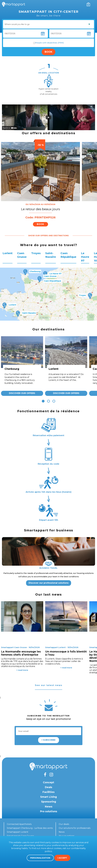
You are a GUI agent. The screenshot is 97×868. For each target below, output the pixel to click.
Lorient (8, 253)
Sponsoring (49, 802)
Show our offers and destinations (48, 236)
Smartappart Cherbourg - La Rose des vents (30, 828)
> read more (22, 670)
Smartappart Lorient (18, 832)
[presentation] (5, 79)
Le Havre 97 (85, 257)
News (49, 807)
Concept (49, 782)
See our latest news (49, 685)
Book (48, 52)
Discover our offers (22, 393)
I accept (62, 858)
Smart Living (48, 797)
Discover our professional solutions (49, 583)
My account (83, 4)
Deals (48, 787)
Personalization (40, 858)
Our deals (64, 824)
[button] (43, 401)
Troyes (36, 253)
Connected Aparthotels (19, 824)
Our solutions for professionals (75, 828)
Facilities (48, 792)
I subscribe (49, 740)
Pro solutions (49, 811)
